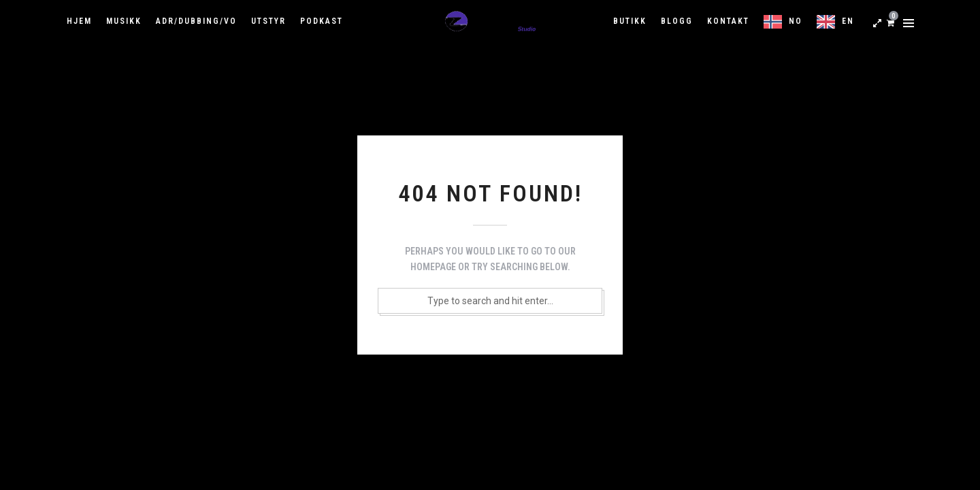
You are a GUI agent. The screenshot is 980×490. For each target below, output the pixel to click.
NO (796, 21)
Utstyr (268, 21)
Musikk (124, 21)
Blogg (677, 21)
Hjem (79, 21)
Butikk (630, 21)
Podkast (322, 21)
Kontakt (728, 21)
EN (848, 21)
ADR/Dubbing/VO (196, 21)
